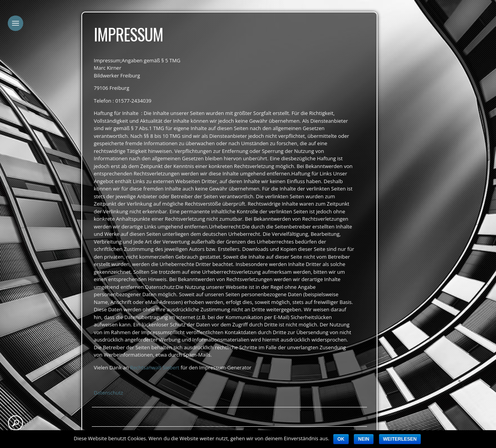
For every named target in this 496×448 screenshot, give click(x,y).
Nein (364, 439)
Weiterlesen (400, 439)
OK (341, 439)
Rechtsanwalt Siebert (155, 367)
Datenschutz (108, 393)
